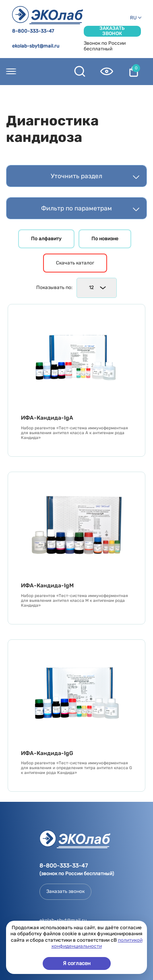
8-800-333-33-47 (33, 31)
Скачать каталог (75, 263)
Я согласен (77, 963)
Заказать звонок (112, 31)
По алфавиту (46, 239)
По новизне (105, 239)
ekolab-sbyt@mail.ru (36, 46)
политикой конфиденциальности (97, 943)
